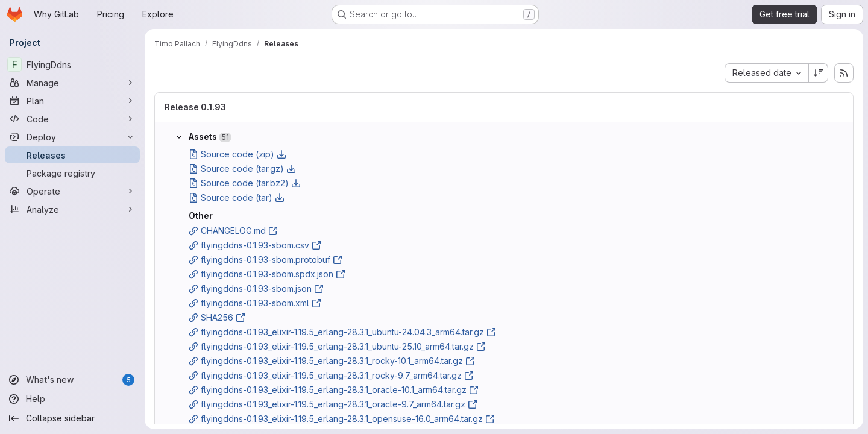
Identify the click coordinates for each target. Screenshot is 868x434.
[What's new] (72, 380)
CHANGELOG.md (233, 231)
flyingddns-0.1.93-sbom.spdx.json (267, 274)
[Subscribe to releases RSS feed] (844, 73)
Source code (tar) (237, 197)
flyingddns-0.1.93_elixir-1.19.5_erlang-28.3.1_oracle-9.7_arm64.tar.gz (333, 404)
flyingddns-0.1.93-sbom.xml (255, 303)
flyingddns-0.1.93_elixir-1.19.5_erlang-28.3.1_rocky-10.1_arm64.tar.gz (332, 361)
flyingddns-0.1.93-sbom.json (256, 288)
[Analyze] (72, 209)
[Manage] (72, 83)
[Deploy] (72, 137)
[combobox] (766, 73)
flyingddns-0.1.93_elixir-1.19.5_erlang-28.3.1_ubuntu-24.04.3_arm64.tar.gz (342, 332)
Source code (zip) (237, 154)
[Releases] (72, 155)
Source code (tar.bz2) (245, 183)
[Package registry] (72, 173)
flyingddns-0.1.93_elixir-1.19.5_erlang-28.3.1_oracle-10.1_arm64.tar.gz (334, 390)
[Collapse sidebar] (72, 418)
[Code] (72, 119)
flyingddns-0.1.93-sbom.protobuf (266, 259)
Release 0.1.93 (195, 107)
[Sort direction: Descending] (819, 73)
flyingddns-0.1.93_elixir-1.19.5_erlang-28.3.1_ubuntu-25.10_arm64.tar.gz (337, 346)
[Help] (72, 399)
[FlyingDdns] (72, 64)
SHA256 (217, 317)
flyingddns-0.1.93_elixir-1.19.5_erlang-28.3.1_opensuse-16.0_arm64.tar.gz (342, 419)
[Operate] (72, 191)
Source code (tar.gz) (242, 168)
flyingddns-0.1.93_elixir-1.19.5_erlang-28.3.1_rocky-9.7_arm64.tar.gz (331, 375)
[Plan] (72, 101)
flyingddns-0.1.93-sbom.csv (255, 245)
